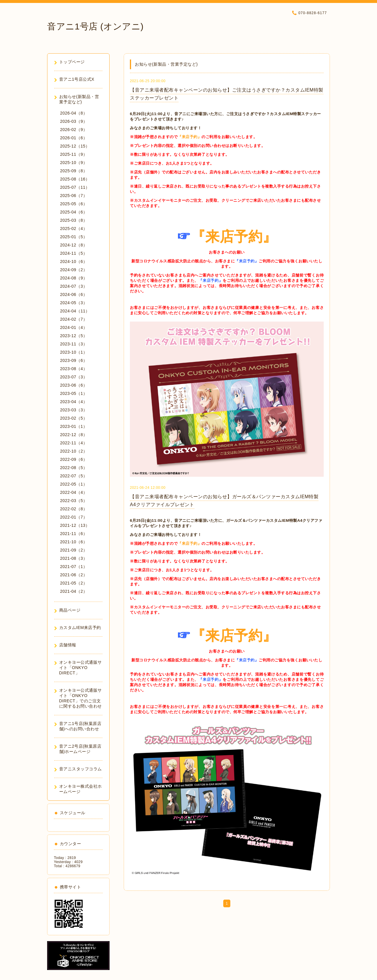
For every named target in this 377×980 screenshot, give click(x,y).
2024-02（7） (74, 319)
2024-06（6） (74, 294)
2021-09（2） (74, 550)
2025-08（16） (75, 179)
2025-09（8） (74, 171)
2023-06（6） (74, 385)
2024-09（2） (74, 270)
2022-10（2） (74, 451)
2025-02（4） (74, 229)
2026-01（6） (74, 138)
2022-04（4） (74, 492)
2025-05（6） (74, 204)
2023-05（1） (74, 393)
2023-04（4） (74, 402)
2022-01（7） (74, 517)
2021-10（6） (74, 542)
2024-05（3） (74, 303)
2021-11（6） (74, 534)
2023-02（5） (74, 418)
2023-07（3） (74, 377)
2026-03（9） (74, 121)
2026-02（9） (74, 130)
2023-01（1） (74, 426)
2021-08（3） (74, 558)
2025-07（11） (75, 187)
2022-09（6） (74, 459)
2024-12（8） (74, 245)
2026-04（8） (74, 113)
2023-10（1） (74, 352)
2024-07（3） (74, 286)
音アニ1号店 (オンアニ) (95, 26)
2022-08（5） (74, 468)
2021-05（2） (74, 583)
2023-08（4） (74, 369)
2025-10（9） (74, 163)
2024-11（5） (74, 253)
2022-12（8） (74, 435)
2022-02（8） (74, 509)
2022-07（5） (74, 476)
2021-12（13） (75, 525)
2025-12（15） (75, 146)
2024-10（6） (74, 261)
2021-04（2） (74, 591)
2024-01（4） (74, 327)
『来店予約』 (190, 137)
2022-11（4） (74, 443)
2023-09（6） (74, 360)
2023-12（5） (74, 336)
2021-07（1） (74, 567)
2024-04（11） (75, 311)
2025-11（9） (74, 154)
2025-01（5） (74, 237)
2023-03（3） (74, 410)
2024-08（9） (74, 278)
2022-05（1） (74, 484)
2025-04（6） (74, 212)
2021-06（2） (74, 575)
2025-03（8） (74, 220)
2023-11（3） (74, 344)
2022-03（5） (74, 501)
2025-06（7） (74, 196)
